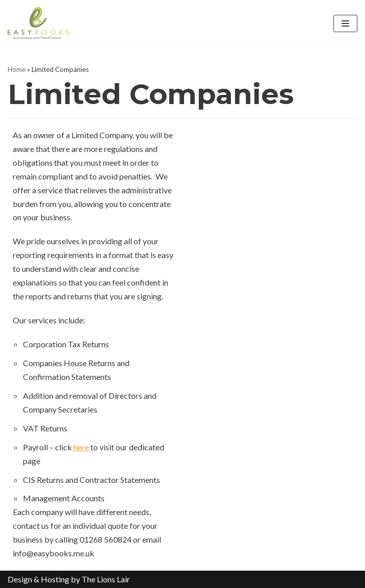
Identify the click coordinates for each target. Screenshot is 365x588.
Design (20, 579)
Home (17, 69)
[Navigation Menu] (345, 23)
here (81, 447)
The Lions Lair (106, 579)
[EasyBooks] (38, 23)
